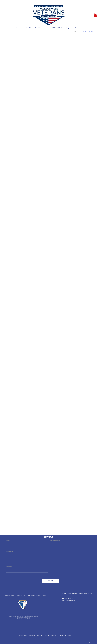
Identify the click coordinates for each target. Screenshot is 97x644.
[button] (95, 15)
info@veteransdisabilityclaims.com (80, 593)
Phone (8, 567)
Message (9, 551)
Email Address (55, 541)
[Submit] (50, 581)
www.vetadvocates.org (23, 615)
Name (8, 541)
